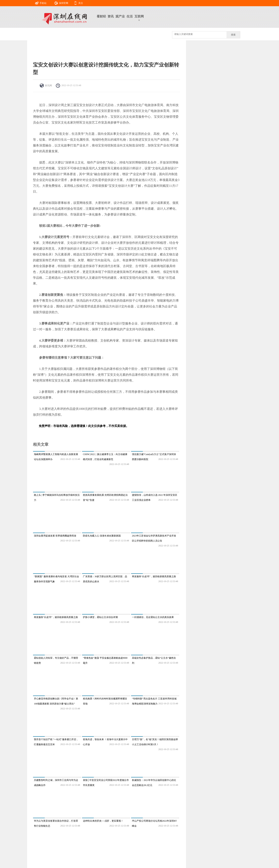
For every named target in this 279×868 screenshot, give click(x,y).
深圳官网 (60, 3)
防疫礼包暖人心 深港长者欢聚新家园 (102, 536)
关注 (77, 3)
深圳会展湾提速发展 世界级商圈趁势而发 (55, 536)
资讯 (111, 16)
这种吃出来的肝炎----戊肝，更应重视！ (103, 821)
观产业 (120, 16)
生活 (130, 16)
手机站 (39, 3)
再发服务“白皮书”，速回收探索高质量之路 (154, 576)
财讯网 (48, 86)
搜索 (233, 35)
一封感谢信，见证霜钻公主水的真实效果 (153, 617)
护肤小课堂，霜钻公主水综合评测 (100, 617)
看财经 (101, 16)
